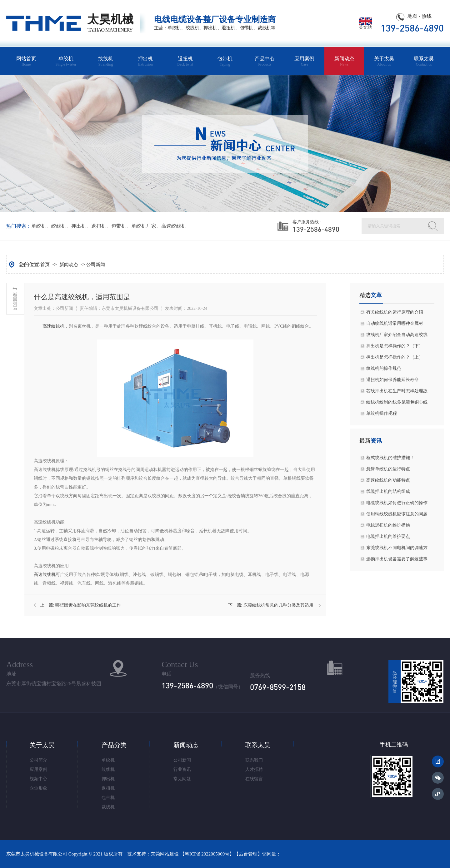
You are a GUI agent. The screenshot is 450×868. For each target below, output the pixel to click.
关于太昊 (384, 61)
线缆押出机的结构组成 (388, 491)
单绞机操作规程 (382, 413)
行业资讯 (182, 769)
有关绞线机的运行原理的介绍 (395, 312)
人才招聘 (254, 769)
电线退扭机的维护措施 (388, 525)
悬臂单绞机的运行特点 (388, 469)
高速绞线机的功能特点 (388, 480)
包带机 (225, 61)
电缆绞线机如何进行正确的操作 (397, 503)
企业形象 (38, 788)
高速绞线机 (174, 226)
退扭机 (185, 61)
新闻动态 (344, 61)
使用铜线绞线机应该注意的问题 (397, 514)
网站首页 (26, 61)
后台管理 (248, 854)
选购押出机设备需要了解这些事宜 (397, 561)
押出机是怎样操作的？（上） (395, 357)
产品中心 (265, 61)
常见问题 (182, 779)
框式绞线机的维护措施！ (390, 458)
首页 (45, 265)
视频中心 (38, 779)
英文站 (365, 25)
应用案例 (305, 61)
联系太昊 (424, 61)
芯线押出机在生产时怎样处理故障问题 (397, 393)
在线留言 (254, 779)
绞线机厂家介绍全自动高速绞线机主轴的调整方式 (397, 336)
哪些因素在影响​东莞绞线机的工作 (88, 605)
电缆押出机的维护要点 (388, 536)
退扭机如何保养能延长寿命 (392, 380)
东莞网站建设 (165, 854)
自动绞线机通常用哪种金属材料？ (395, 325)
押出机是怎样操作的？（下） (395, 346)
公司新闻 (96, 265)
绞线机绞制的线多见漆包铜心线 (397, 402)
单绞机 (66, 61)
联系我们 (254, 760)
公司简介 (38, 760)
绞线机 (106, 61)
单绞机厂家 (144, 226)
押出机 (145, 61)
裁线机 (108, 807)
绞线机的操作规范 (384, 368)
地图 (412, 16)
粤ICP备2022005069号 (207, 854)
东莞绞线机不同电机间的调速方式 (397, 549)
